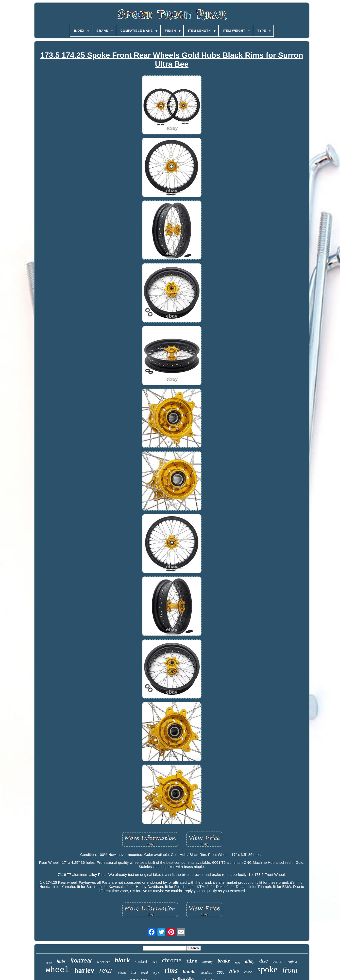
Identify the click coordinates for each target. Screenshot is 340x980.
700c (221, 972)
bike (234, 971)
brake (224, 961)
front (290, 970)
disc (263, 961)
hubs (61, 961)
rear (106, 970)
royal (144, 972)
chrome (172, 960)
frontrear (81, 961)
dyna (248, 972)
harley (84, 970)
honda (189, 972)
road (238, 963)
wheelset (103, 962)
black (122, 960)
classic (122, 973)
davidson (206, 972)
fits (134, 972)
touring (207, 962)
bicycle (156, 973)
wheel (57, 970)
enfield (292, 962)
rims (171, 970)
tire (192, 961)
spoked (141, 962)
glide (49, 963)
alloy (250, 961)
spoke (268, 970)
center (278, 961)
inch (154, 962)
